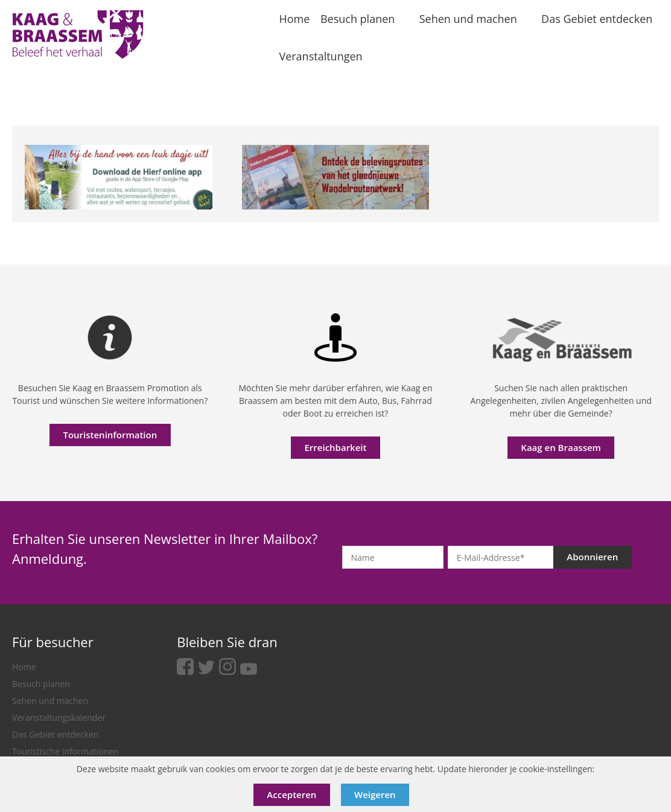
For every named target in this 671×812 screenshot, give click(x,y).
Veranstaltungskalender (59, 718)
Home (24, 667)
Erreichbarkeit (335, 447)
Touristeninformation (110, 435)
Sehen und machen (50, 701)
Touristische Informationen (65, 751)
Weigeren (375, 794)
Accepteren (291, 794)
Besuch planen (41, 684)
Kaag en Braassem (561, 447)
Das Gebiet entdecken (55, 734)
